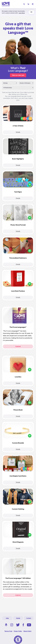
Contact (29, 618)
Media (18, 618)
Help (7, 618)
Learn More (22, 13)
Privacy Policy (18, 631)
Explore (18, 346)
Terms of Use (8, 631)
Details (18, 132)
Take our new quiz (18, 75)
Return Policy (28, 631)
